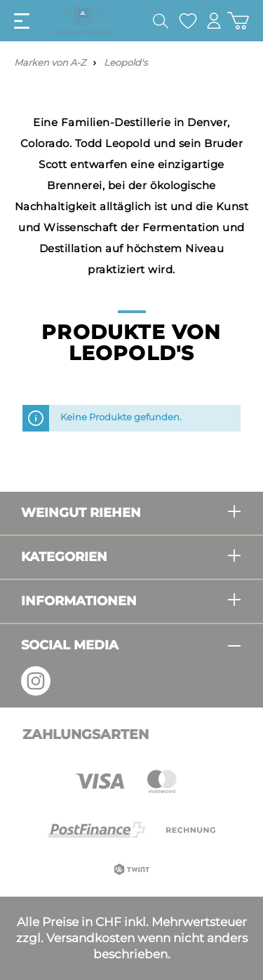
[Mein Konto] (214, 21)
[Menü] (22, 21)
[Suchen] (161, 21)
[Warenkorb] (238, 21)
